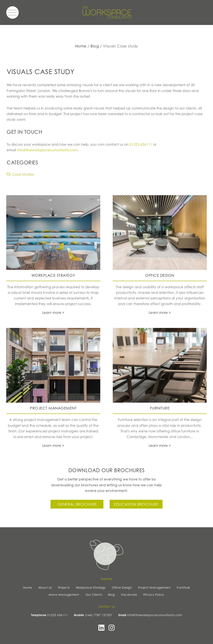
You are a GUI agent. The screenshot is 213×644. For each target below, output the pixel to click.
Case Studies (20, 174)
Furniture (183, 588)
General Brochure (77, 504)
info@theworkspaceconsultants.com (47, 150)
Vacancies (129, 595)
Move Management (64, 595)
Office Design (122, 588)
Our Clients (94, 595)
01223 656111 (141, 144)
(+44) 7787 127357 (99, 615)
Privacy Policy (154, 595)
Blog (95, 46)
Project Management (154, 588)
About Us (45, 588)
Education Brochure (136, 504)
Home (81, 46)
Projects (64, 588)
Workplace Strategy (91, 588)
